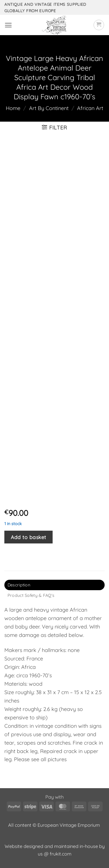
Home (13, 108)
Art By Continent (49, 108)
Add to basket (28, 537)
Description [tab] (19, 585)
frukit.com (61, 854)
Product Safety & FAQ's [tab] (31, 595)
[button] (8, 25)
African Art (90, 108)
